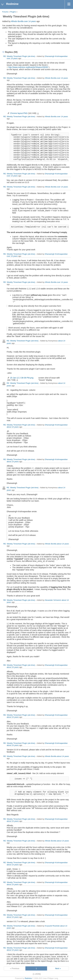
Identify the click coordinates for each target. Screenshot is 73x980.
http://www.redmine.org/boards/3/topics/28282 (28, 67)
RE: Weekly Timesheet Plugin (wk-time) (19, 56)
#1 (33, 468)
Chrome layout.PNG (19, 113)
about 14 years (13, 427)
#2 (15, 473)
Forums (5, 12)
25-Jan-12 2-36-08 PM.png (22, 378)
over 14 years (30, 21)
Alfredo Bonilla (17, 21)
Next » (58, 968)
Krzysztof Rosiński (52, 926)
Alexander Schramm (53, 600)
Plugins (13, 12)
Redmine (28, 978)
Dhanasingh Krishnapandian (56, 56)
